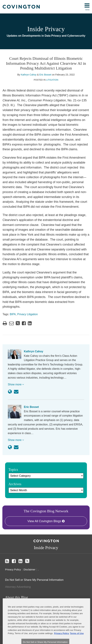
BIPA (13, 314)
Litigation (52, 80)
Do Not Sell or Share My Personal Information (34, 580)
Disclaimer (29, 569)
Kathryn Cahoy (29, 75)
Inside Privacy (46, 29)
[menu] (46, 7)
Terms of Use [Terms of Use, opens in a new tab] (77, 642)
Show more (16, 384)
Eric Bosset (45, 75)
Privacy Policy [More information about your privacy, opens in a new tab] (62, 642)
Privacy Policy (13, 569)
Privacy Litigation (28, 314)
